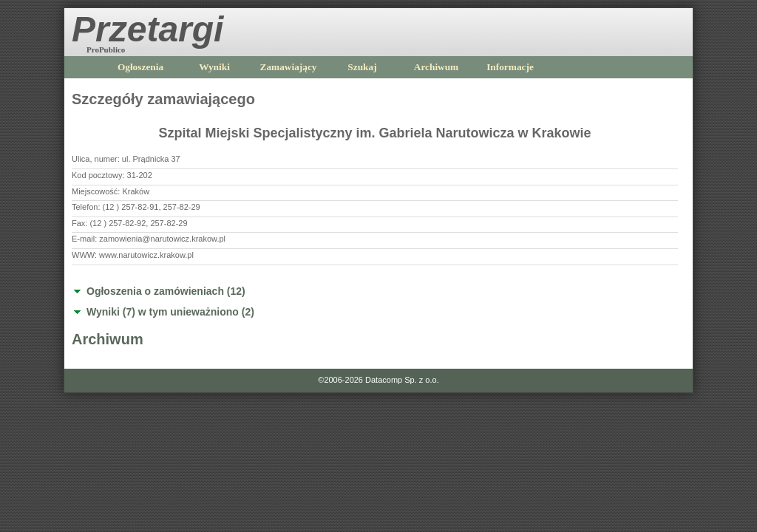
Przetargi (147, 29)
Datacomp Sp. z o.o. (402, 380)
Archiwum (436, 67)
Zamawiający (289, 67)
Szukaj (362, 67)
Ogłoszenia (140, 67)
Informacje (510, 67)
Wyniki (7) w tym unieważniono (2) (170, 312)
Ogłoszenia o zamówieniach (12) (166, 291)
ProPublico (106, 50)
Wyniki (214, 67)
